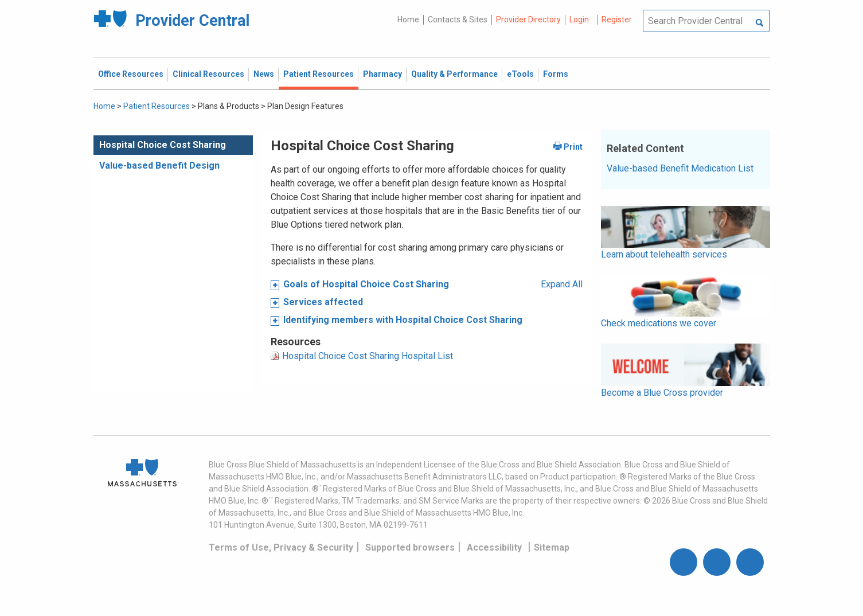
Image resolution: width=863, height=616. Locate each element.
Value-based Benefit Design (159, 165)
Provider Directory (528, 20)
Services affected (323, 302)
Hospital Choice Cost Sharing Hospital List (368, 356)
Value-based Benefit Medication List (680, 168)
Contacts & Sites (458, 20)
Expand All (562, 284)
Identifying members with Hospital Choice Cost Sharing (403, 320)
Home (408, 20)
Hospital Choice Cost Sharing (163, 145)
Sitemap (552, 547)
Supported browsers (410, 547)
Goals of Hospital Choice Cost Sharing (366, 284)
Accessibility (494, 547)
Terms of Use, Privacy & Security (281, 547)
